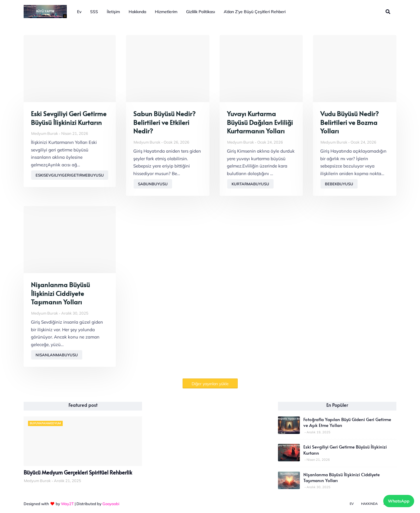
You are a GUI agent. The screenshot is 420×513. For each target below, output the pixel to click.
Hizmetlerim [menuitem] (166, 12)
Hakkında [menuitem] (137, 12)
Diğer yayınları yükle (210, 384)
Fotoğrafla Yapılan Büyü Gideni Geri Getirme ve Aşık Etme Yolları (347, 422)
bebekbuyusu (339, 184)
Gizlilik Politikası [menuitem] (201, 12)
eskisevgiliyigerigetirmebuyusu (70, 175)
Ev (352, 504)
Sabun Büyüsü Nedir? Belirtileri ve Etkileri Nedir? (164, 122)
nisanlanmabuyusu (57, 355)
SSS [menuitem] (94, 12)
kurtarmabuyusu (250, 184)
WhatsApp (399, 501)
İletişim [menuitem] (113, 12)
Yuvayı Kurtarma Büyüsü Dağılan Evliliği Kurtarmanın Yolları (260, 122)
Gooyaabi (111, 504)
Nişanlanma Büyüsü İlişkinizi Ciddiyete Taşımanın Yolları (60, 293)
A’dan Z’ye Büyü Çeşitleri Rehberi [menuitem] (255, 12)
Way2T (67, 504)
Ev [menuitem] (79, 12)
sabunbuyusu (153, 184)
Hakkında (369, 504)
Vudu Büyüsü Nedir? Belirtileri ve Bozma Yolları (349, 122)
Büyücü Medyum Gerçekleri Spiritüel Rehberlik (78, 472)
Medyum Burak (45, 133)
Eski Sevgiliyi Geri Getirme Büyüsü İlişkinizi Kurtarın (69, 118)
